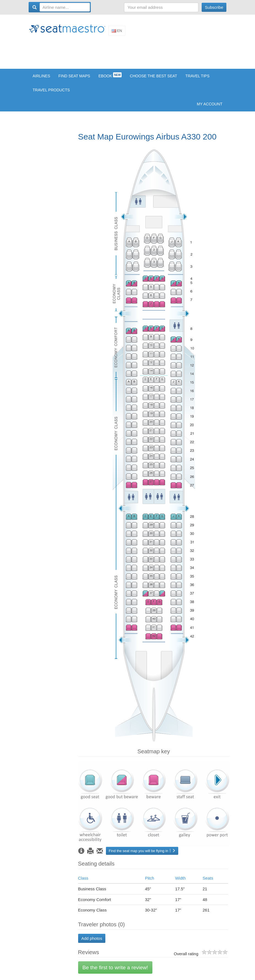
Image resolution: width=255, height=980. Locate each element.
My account (209, 104)
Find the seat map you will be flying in (142, 851)
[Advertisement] (129, 52)
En (117, 31)
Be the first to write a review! (115, 967)
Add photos (92, 938)
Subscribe (214, 7)
